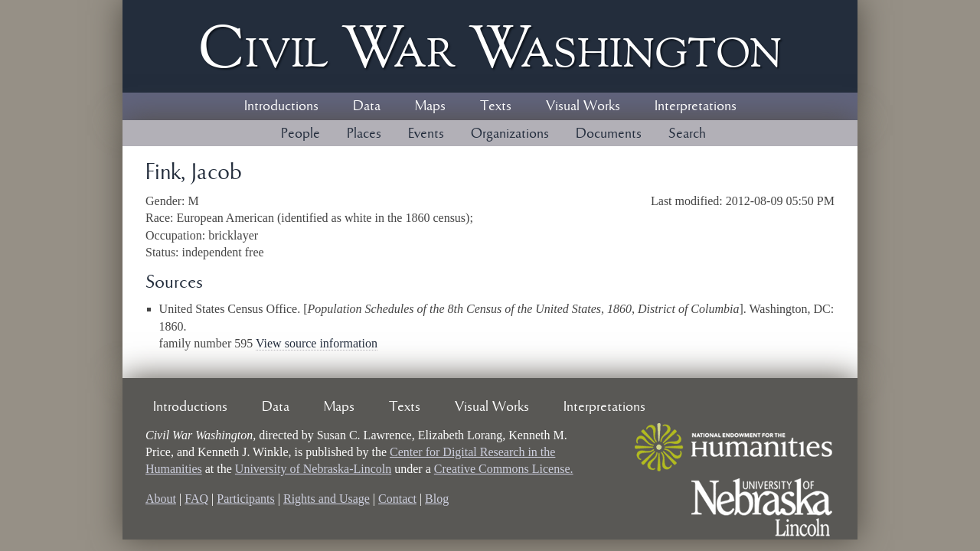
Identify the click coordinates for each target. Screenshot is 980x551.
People (301, 134)
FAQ (196, 499)
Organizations (510, 134)
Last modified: (688, 201)
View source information (317, 343)
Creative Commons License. (504, 469)
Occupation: (177, 235)
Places (364, 134)
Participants (246, 499)
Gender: (167, 201)
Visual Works (583, 106)
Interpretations (696, 106)
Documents (609, 134)
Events (426, 134)
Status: (164, 252)
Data (367, 106)
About (161, 499)
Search (687, 134)
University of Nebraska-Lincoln (313, 469)
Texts (496, 106)
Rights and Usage (327, 499)
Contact (397, 499)
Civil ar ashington (490, 46)
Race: (161, 218)
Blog (437, 499)
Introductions (281, 106)
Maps (430, 106)
